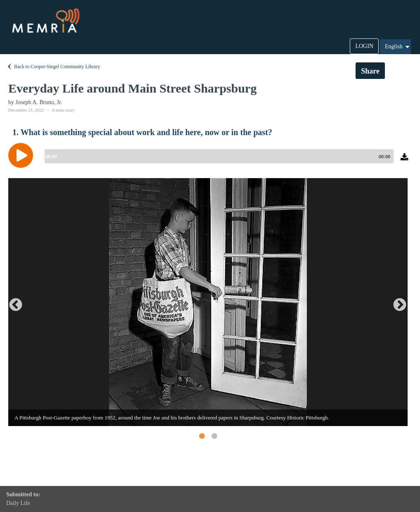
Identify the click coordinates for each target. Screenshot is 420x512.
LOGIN (364, 46)
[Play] (23, 155)
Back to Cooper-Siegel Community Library (53, 67)
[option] (208, 302)
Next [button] (396, 302)
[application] (210, 162)
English (398, 47)
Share (370, 71)
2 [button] (214, 436)
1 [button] (202, 436)
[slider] (217, 156)
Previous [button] (12, 302)
